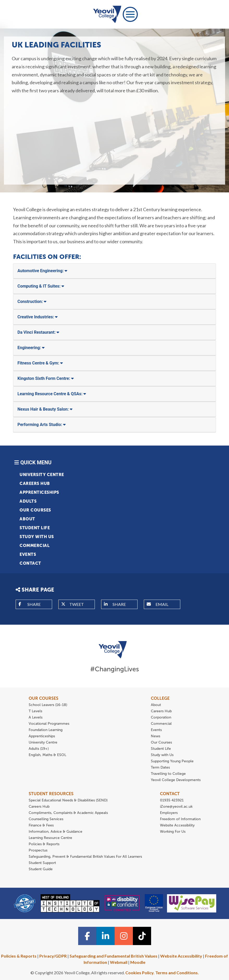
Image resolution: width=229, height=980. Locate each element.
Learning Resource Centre (50, 838)
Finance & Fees (41, 825)
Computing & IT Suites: (41, 286)
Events (28, 554)
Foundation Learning (46, 730)
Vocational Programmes (49, 724)
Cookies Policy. (140, 973)
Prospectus (38, 850)
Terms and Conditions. (177, 973)
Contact (30, 563)
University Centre (42, 475)
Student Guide (41, 869)
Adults (28, 501)
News (156, 736)
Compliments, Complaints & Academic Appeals (68, 813)
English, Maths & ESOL (48, 755)
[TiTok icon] (142, 936)
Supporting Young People (172, 761)
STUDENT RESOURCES (51, 794)
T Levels (35, 711)
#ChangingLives (115, 669)
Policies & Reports (44, 844)
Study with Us (37, 537)
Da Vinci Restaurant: (38, 332)
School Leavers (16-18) (48, 705)
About (27, 519)
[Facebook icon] (87, 936)
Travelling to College (168, 774)
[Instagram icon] (124, 936)
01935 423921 (172, 800)
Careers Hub (35, 483)
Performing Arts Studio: (42, 425)
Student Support (42, 863)
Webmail (119, 962)
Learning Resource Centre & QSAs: (52, 394)
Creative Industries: (38, 317)
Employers (169, 813)
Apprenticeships (39, 492)
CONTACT (170, 794)
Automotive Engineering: (42, 271)
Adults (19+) (39, 749)
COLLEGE (160, 698)
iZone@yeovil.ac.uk (176, 806)
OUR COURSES (44, 698)
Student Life (35, 528)
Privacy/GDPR (53, 956)
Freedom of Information (180, 819)
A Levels (36, 717)
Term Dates (160, 767)
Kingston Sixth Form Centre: (46, 378)
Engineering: (31, 348)
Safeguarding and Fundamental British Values (113, 956)
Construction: (32, 302)
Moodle (138, 962)
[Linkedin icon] (106, 936)
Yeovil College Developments (176, 780)
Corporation (161, 717)
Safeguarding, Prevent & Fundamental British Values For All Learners (86, 857)
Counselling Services (46, 819)
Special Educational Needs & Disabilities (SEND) (68, 800)
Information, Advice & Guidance (55, 832)
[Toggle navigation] (130, 14)
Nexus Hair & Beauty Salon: (45, 409)
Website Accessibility (177, 825)
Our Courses (35, 510)
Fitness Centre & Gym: (40, 363)
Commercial (35, 546)
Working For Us (173, 832)
